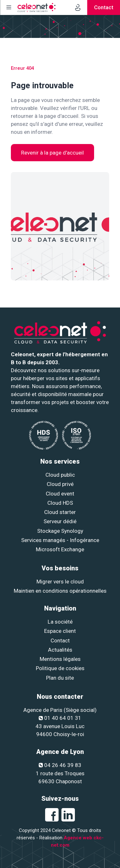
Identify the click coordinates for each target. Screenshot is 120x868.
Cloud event (60, 494)
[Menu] (9, 7)
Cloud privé (60, 484)
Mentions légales (60, 659)
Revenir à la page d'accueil (52, 153)
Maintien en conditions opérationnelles (60, 591)
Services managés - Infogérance (60, 540)
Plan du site (60, 678)
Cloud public (60, 475)
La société (60, 622)
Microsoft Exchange (60, 549)
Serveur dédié (60, 521)
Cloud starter (60, 512)
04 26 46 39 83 (60, 765)
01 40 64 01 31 (60, 718)
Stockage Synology (60, 531)
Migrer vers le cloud (60, 582)
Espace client (60, 631)
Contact (60, 640)
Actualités (60, 650)
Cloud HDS (60, 503)
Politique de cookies (60, 668)
